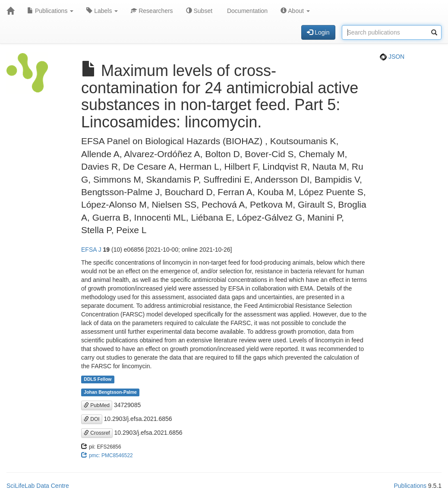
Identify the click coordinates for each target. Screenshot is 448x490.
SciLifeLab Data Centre (38, 486)
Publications (50, 11)
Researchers (152, 11)
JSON (392, 57)
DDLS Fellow (98, 379)
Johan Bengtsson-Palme (110, 392)
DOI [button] (92, 419)
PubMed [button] (97, 405)
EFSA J (91, 250)
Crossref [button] (97, 433)
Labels (102, 11)
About (295, 11)
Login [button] (318, 32)
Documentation (246, 11)
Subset (199, 11)
